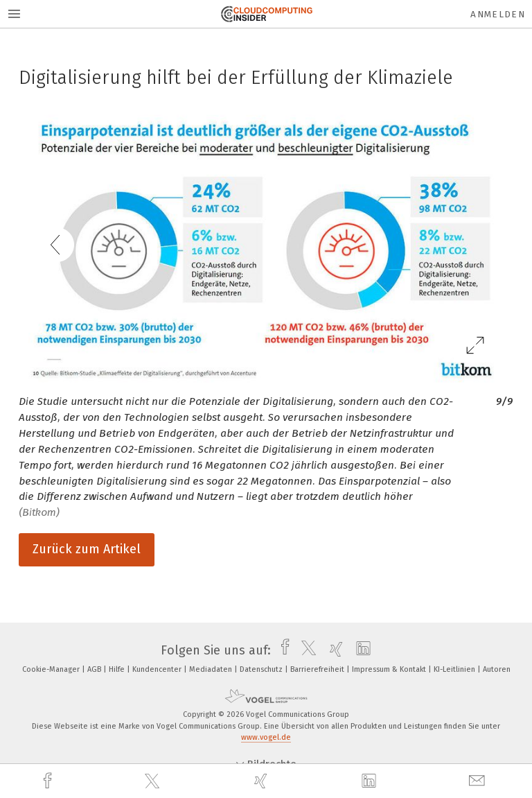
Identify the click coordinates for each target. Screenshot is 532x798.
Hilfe (118, 669)
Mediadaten (212, 669)
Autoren (497, 669)
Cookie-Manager (52, 669)
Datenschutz (262, 669)
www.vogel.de (266, 737)
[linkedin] (371, 781)
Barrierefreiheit (318, 669)
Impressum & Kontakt (390, 669)
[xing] (263, 781)
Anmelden (498, 14)
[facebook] (49, 781)
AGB (95, 669)
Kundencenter (158, 669)
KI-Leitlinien (455, 669)
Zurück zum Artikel (87, 549)
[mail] (479, 781)
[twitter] (154, 781)
